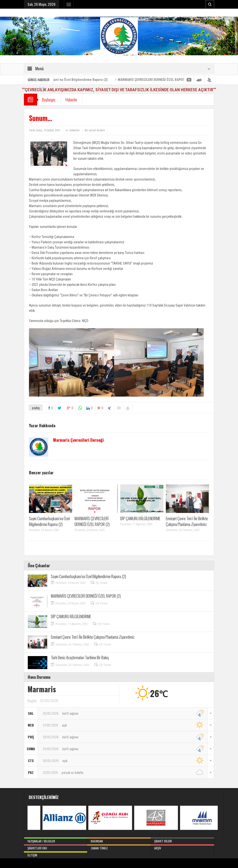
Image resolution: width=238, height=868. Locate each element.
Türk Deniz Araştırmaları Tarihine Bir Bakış (80, 657)
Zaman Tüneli (119, 847)
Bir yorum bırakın (95, 130)
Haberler (71, 100)
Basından (119, 840)
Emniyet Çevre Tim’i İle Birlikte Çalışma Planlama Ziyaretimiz (187, 521)
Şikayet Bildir (182, 840)
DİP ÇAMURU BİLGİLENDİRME (140, 518)
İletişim (56, 854)
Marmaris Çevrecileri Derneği (78, 440)
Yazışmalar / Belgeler (56, 840)
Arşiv (182, 847)
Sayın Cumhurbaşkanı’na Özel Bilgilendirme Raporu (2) (82, 80)
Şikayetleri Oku (56, 847)
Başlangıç (49, 100)
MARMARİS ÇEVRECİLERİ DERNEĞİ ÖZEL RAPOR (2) (169, 80)
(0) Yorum (101, 583)
